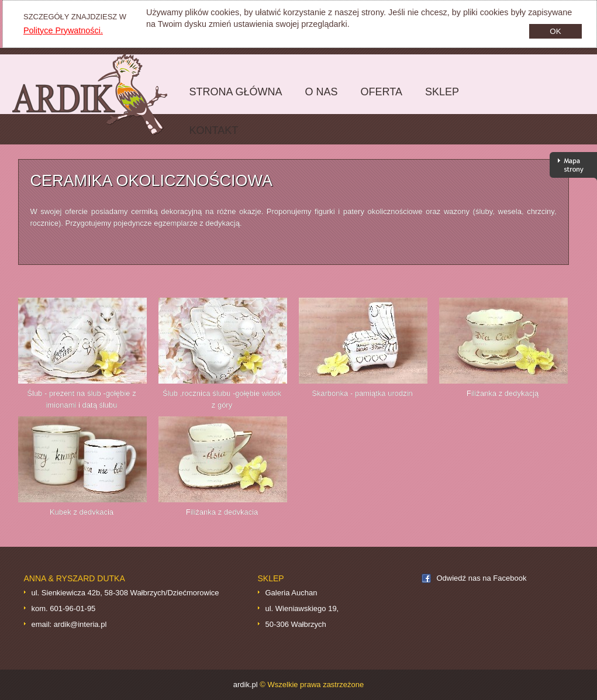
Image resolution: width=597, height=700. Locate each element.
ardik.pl (99, 94)
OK (555, 31)
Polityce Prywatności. (63, 30)
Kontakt (214, 130)
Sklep (439, 99)
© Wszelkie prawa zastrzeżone (312, 685)
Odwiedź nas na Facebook (482, 578)
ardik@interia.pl (80, 624)
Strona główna (233, 99)
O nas (322, 92)
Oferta (379, 99)
